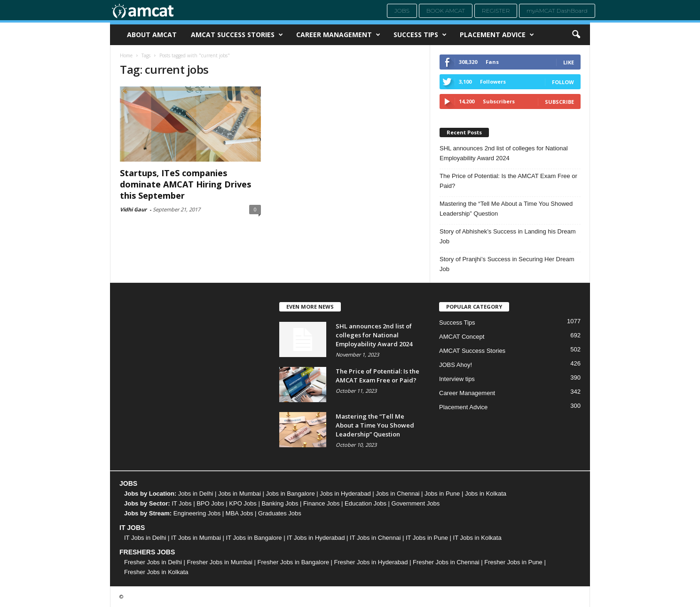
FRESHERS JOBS (147, 552)
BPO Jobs (210, 503)
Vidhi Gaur (133, 209)
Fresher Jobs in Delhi (153, 562)
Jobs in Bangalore (291, 494)
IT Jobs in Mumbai (196, 538)
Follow (563, 82)
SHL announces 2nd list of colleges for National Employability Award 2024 (504, 153)
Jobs (402, 11)
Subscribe (559, 102)
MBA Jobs (240, 513)
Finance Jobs (321, 503)
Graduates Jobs (280, 513)
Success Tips (420, 35)
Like (569, 62)
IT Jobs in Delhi (145, 538)
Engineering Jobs (197, 513)
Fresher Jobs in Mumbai (219, 562)
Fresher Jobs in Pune (513, 562)
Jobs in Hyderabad (345, 494)
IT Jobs (181, 503)
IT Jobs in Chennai (375, 538)
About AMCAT (152, 35)
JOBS (128, 483)
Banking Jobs (280, 503)
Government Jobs (416, 503)
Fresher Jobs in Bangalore (293, 562)
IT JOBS (132, 528)
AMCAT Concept (462, 337)
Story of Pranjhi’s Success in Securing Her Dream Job (507, 264)
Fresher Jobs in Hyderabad (371, 562)
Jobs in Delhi (196, 494)
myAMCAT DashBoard (557, 11)
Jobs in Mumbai (240, 494)
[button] (576, 35)
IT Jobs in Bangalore (254, 538)
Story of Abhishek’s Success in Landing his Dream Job (508, 236)
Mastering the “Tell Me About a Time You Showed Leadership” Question (506, 209)
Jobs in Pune (442, 494)
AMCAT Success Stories (237, 35)
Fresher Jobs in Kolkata (156, 572)
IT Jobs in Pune (427, 538)
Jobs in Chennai (397, 494)
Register (496, 11)
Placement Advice (497, 35)
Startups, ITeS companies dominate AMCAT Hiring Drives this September (185, 184)
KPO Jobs (243, 503)
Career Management (338, 35)
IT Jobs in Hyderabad (316, 538)
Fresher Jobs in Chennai (446, 562)
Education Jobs (366, 503)
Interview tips (457, 379)
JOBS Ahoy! (456, 365)
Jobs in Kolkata (486, 494)
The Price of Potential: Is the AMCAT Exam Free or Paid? (508, 181)
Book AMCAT (446, 11)
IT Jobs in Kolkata (477, 538)
